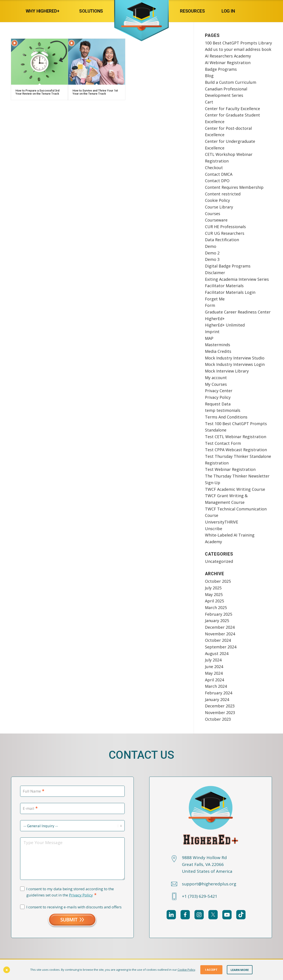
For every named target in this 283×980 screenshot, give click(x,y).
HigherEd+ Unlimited (225, 325)
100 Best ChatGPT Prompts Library (238, 43)
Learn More (240, 970)
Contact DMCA (219, 174)
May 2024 (214, 673)
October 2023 (218, 719)
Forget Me (215, 299)
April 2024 (214, 680)
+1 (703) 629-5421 (200, 896)
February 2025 (219, 614)
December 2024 (220, 627)
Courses (213, 214)
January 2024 (217, 699)
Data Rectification (222, 240)
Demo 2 (212, 253)
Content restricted (223, 194)
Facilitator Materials (224, 286)
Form (210, 305)
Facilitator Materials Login (230, 292)
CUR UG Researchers (225, 233)
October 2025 (218, 581)
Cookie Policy (217, 200)
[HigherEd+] (141, 11)
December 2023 (220, 706)
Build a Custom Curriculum (231, 82)
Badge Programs (221, 69)
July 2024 (213, 660)
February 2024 (219, 693)
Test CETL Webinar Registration (236, 437)
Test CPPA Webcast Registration (236, 450)
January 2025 (217, 621)
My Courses (216, 384)
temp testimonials (223, 410)
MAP (209, 338)
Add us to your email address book (238, 49)
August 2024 (217, 653)
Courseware (216, 220)
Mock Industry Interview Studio (235, 358)
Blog (209, 76)
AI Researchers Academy (228, 56)
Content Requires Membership (234, 187)
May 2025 (214, 594)
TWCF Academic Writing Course (235, 489)
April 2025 (214, 601)
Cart (209, 102)
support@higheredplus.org (209, 884)
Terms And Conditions (226, 417)
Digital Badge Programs (228, 266)
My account (216, 378)
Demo (211, 246)
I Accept (211, 970)
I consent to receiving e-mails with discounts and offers (74, 907)
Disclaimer (215, 273)
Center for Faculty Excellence (232, 109)
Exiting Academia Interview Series (237, 279)
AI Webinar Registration (228, 63)
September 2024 (221, 647)
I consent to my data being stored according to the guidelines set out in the (70, 892)
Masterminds (218, 345)
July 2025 (213, 588)
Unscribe (214, 529)
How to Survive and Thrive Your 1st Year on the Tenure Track (95, 92)
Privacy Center (219, 391)
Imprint (212, 332)
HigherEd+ (215, 319)
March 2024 (216, 686)
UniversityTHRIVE (222, 522)
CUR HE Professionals (225, 227)
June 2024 (214, 667)
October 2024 (218, 640)
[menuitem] (47, 11)
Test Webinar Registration (230, 469)
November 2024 (220, 634)
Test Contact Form (223, 443)
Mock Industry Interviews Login (235, 364)
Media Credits (218, 351)
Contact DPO (217, 181)
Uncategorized (219, 561)
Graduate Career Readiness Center (238, 312)
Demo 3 (212, 259)
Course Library (219, 207)
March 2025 (216, 607)
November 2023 (220, 713)
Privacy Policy (218, 397)
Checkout (214, 168)
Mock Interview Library (227, 371)
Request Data (218, 404)
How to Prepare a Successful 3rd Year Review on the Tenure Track (37, 92)
